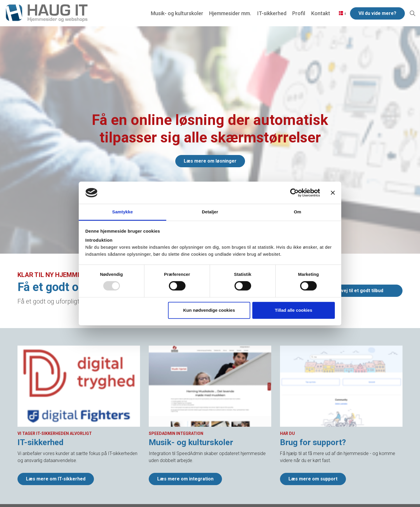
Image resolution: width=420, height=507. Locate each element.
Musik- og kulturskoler (177, 13)
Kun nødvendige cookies (209, 310)
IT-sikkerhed (272, 13)
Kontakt (320, 13)
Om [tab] (297, 212)
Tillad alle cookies (293, 310)
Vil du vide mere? (377, 13)
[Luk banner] (333, 193)
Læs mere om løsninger (210, 161)
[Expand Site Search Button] (412, 13)
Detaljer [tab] (210, 212)
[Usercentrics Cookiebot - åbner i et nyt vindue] (294, 193)
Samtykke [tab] (123, 212)
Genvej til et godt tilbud (358, 291)
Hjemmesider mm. (230, 13)
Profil (299, 13)
